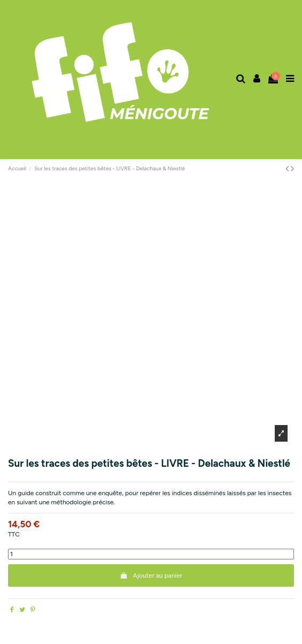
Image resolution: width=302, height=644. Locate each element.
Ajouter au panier (151, 575)
